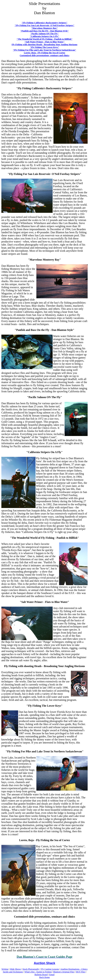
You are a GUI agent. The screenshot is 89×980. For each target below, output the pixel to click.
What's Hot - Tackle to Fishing (38, 972)
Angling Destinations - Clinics (74, 969)
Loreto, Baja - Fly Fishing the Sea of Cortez (44, 53)
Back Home (45, 977)
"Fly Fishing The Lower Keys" (44, 47)
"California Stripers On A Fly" (44, 36)
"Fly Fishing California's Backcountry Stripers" (44, 23)
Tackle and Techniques (13, 972)
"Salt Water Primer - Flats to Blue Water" (44, 42)
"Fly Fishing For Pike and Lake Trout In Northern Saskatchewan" (44, 50)
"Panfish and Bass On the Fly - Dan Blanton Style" (45, 31)
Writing (5, 969)
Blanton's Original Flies (64, 972)
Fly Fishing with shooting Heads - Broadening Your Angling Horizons (44, 44)
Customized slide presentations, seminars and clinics (44, 55)
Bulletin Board (41, 974)
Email (52, 974)
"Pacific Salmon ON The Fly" (45, 34)
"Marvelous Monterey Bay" (45, 28)
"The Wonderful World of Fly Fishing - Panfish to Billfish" (44, 39)
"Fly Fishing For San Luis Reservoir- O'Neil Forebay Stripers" (44, 25)
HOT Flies (81, 972)
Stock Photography (31, 969)
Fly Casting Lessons (50, 969)
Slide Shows (15, 969)
